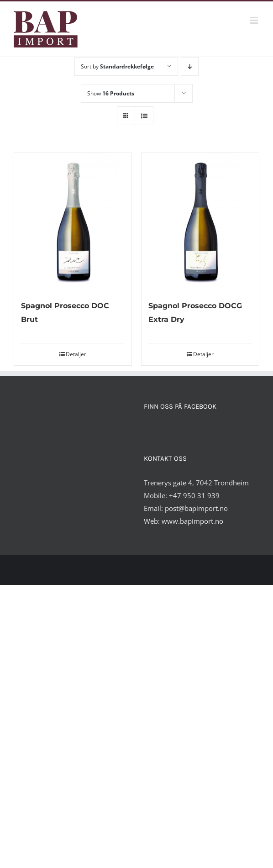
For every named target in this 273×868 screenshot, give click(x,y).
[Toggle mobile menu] (255, 20)
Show (111, 93)
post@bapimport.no (196, 508)
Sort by (117, 66)
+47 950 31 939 (194, 495)
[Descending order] (190, 66)
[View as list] (144, 116)
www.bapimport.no (192, 521)
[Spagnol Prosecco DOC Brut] (73, 221)
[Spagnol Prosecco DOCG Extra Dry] (200, 221)
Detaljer (76, 354)
